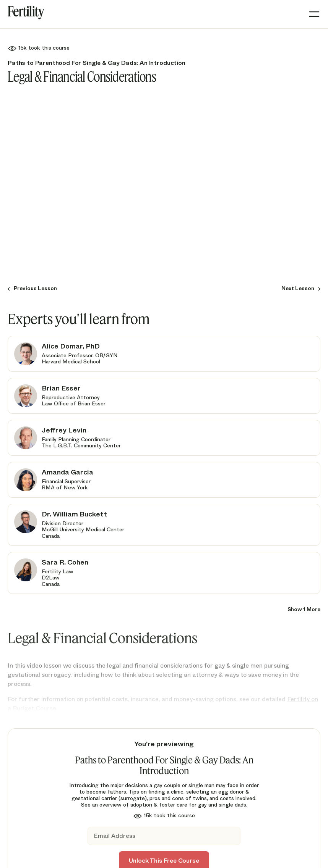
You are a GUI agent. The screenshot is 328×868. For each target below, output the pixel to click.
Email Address (114, 836)
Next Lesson (298, 288)
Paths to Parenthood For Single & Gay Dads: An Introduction (97, 63)
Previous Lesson (35, 288)
